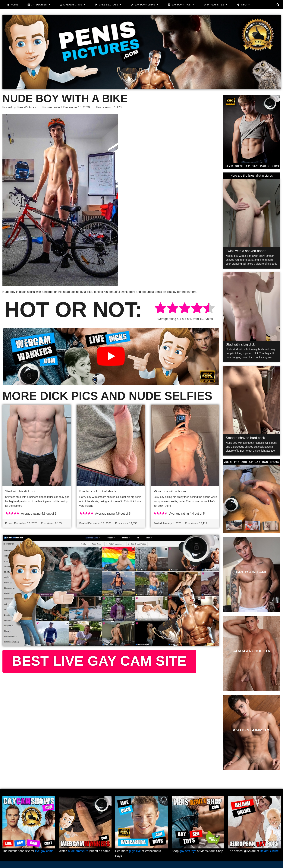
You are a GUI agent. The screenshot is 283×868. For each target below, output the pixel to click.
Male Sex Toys (110, 5)
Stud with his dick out (20, 491)
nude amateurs (78, 851)
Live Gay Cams (74, 5)
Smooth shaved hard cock (245, 438)
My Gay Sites (217, 5)
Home (14, 5)
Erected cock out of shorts (98, 491)
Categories (41, 5)
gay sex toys (188, 851)
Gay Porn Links (147, 5)
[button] (278, 5)
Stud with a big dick (240, 344)
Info (245, 5)
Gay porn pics (183, 5)
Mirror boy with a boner (170, 491)
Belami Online (269, 851)
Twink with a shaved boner (246, 251)
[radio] (160, 309)
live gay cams (44, 851)
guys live (135, 851)
